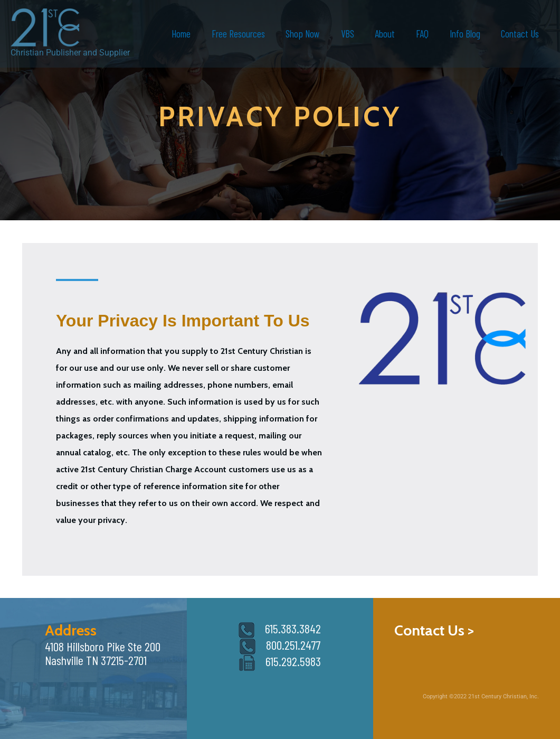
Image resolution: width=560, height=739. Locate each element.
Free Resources (243, 34)
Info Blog (466, 34)
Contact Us (520, 34)
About (387, 34)
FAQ (424, 34)
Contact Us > (434, 630)
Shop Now (306, 34)
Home (186, 34)
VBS (350, 34)
